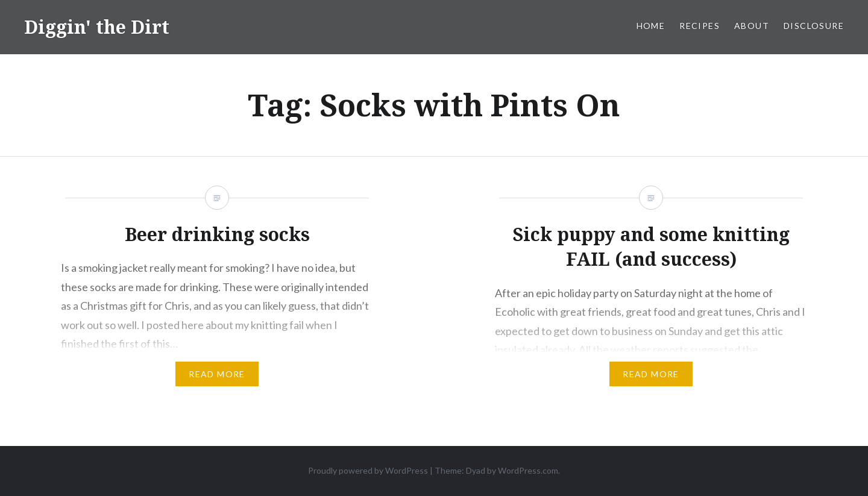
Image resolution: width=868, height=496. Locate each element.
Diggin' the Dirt (97, 27)
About (752, 26)
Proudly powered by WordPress (368, 470)
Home (651, 26)
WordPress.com (528, 470)
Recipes (700, 26)
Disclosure (814, 26)
